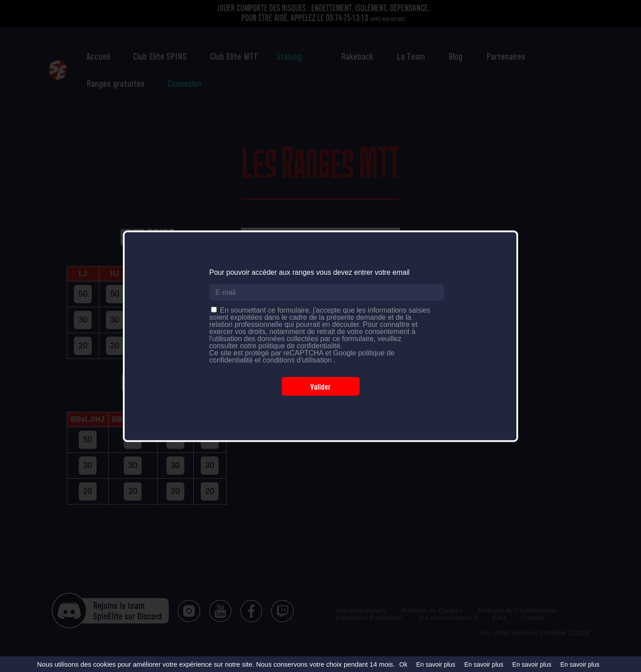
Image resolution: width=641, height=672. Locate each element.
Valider (320, 386)
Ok (403, 664)
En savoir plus (436, 664)
